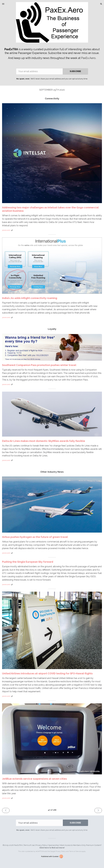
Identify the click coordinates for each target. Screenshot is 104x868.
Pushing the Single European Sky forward (28, 562)
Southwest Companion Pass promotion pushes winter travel (39, 365)
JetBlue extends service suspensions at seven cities (34, 779)
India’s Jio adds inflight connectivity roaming (30, 298)
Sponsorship (54, 845)
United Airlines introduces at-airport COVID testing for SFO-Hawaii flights (47, 673)
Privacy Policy (41, 845)
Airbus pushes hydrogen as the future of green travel (35, 537)
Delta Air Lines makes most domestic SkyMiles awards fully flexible (44, 441)
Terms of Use (29, 845)
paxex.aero (6, 230)
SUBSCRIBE (75, 71)
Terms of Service (75, 851)
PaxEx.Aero (88, 58)
